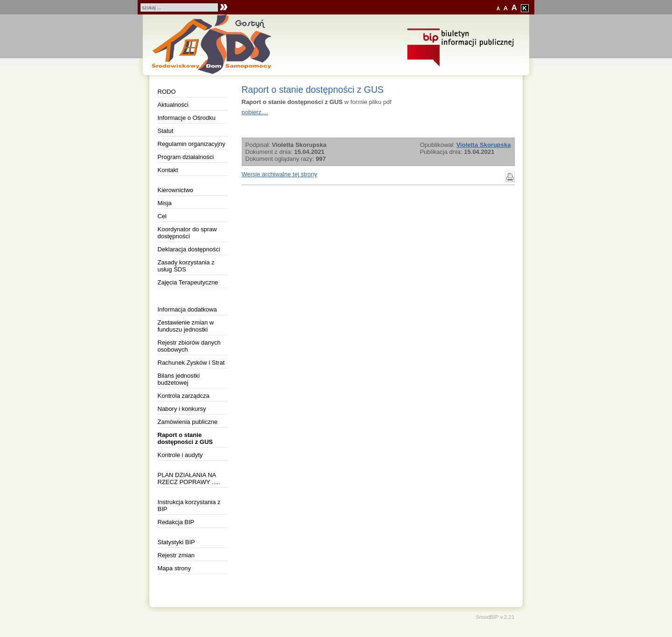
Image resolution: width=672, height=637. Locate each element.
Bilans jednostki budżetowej (179, 379)
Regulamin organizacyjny (192, 144)
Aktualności (173, 105)
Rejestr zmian (176, 555)
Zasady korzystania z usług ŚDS (186, 266)
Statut (166, 131)
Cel (162, 216)
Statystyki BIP (176, 542)
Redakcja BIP (176, 522)
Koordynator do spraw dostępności (187, 233)
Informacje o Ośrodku (187, 118)
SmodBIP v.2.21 (495, 617)
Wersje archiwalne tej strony (280, 174)
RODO (167, 92)
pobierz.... (255, 112)
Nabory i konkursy (182, 409)
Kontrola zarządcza (184, 396)
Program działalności (186, 157)
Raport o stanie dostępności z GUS (185, 438)
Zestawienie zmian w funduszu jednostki (186, 326)
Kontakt (168, 170)
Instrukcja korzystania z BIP (189, 505)
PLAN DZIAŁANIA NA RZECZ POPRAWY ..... (189, 478)
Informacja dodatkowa (187, 309)
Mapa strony (175, 568)
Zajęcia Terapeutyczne (188, 282)
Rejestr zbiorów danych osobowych (189, 346)
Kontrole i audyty (180, 455)
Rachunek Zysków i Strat (191, 363)
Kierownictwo (176, 190)
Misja (165, 203)
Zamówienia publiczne (188, 422)
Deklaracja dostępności (189, 249)
